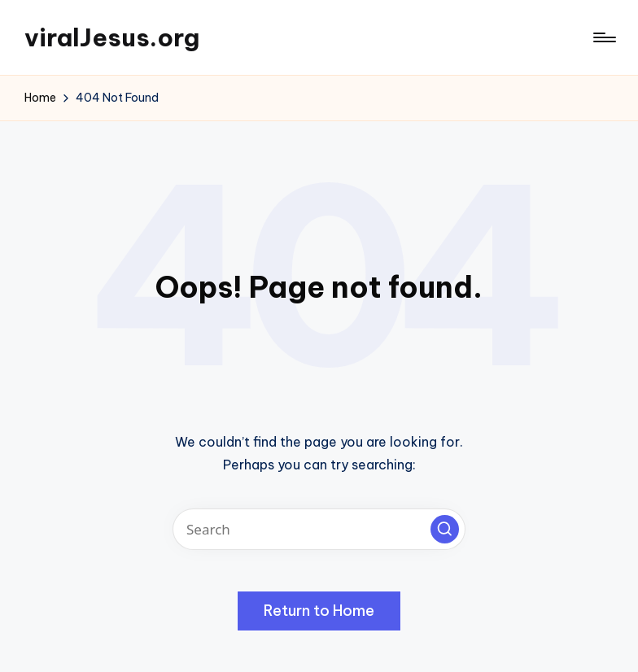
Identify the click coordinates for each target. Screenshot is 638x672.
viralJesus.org (112, 37)
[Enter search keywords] (319, 529)
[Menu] (603, 37)
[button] (445, 529)
